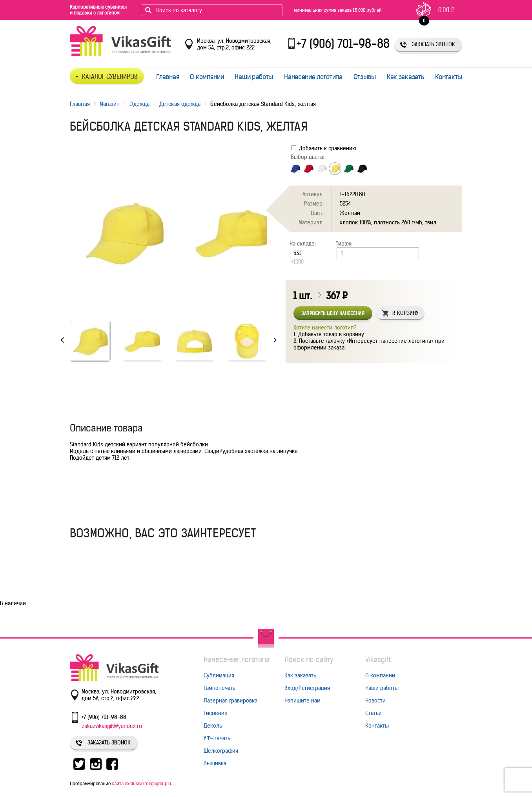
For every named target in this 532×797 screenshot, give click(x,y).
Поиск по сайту (309, 660)
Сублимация (219, 675)
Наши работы (254, 77)
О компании (207, 77)
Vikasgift (378, 660)
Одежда (139, 104)
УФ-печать (217, 738)
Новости (375, 701)
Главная (168, 77)
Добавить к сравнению (324, 148)
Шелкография (221, 751)
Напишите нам (302, 701)
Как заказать (405, 77)
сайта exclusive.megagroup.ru (142, 783)
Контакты (449, 77)
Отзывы (365, 77)
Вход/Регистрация (307, 688)
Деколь (213, 726)
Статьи (373, 713)
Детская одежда (180, 104)
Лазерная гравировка (230, 701)
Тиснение (216, 713)
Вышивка (215, 763)
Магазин (110, 104)
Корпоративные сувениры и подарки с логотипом (98, 10)
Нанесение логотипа (313, 77)
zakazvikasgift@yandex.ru (112, 726)
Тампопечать (220, 688)
